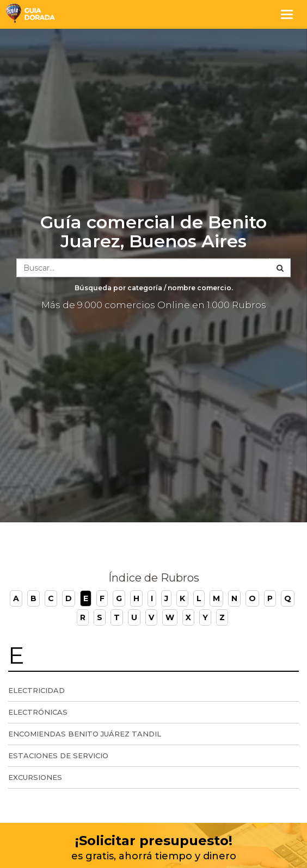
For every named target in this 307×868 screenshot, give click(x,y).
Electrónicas (38, 712)
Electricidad (36, 690)
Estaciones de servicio (58, 755)
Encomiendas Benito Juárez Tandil (85, 734)
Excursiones (35, 777)
